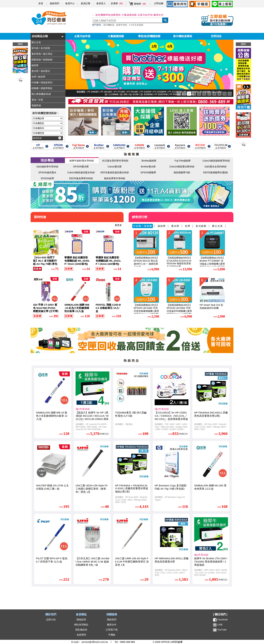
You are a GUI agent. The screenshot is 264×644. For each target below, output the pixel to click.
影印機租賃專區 (183, 36)
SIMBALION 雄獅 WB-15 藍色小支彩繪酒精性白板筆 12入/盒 (52, 416)
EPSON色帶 (47, 178)
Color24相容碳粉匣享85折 (216, 161)
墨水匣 (175, 226)
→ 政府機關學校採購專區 (106, 15)
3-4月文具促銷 (136, 25)
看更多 (118, 225)
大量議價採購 (116, 36)
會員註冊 (86, 3)
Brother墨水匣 (148, 167)
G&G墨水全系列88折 (216, 167)
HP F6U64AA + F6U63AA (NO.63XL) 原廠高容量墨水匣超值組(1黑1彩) (132, 488)
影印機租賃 (109, 25)
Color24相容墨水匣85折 (182, 167)
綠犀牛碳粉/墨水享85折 (82, 161)
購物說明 (81, 620)
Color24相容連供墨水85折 (81, 172)
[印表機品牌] (47, 118)
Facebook (223, 620)
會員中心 (70, 3)
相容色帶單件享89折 (115, 178)
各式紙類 (201, 226)
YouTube (222, 630)
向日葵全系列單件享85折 (115, 161)
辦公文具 (218, 226)
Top (244, 145)
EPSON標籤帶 (148, 172)
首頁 (41, 3)
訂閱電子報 (112, 630)
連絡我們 (54, 3)
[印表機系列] (47, 128)
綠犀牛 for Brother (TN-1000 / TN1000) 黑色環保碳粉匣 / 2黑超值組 (211, 562)
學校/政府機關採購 (149, 36)
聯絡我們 (112, 620)
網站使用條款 (81, 625)
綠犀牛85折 (122, 25)
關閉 (243, 44)
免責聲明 (81, 635)
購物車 (141, 4)
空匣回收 (216, 36)
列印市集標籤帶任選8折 (216, 172)
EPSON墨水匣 (81, 167)
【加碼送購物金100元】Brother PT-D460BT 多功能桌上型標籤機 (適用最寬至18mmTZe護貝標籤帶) (212, 264)
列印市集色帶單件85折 (81, 178)
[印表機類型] (47, 123)
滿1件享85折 (83, 409)
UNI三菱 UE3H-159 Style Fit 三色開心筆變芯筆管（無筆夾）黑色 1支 (91, 489)
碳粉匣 (162, 226)
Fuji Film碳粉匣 (183, 161)
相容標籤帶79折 (182, 172)
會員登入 (101, 3)
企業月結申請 (82, 36)
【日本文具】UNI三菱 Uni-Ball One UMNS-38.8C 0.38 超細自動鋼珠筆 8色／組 (92, 562)
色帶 (188, 226)
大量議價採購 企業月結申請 (137, 15)
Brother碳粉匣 (149, 161)
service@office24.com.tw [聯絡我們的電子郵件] (95, 642)
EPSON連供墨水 (47, 172)
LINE (220, 625)
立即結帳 (159, 3)
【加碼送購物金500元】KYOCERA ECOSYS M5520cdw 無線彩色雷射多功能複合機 (179, 262)
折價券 (117, 3)
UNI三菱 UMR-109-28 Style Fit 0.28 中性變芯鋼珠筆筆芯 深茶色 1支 (132, 562)
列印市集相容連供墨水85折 (115, 172)
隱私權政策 (81, 630)
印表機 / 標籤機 (143, 226)
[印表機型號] (47, 133)
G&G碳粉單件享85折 (47, 167)
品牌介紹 (51, 620)
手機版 (112, 635)
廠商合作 (159, 15)
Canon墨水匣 (115, 167)
